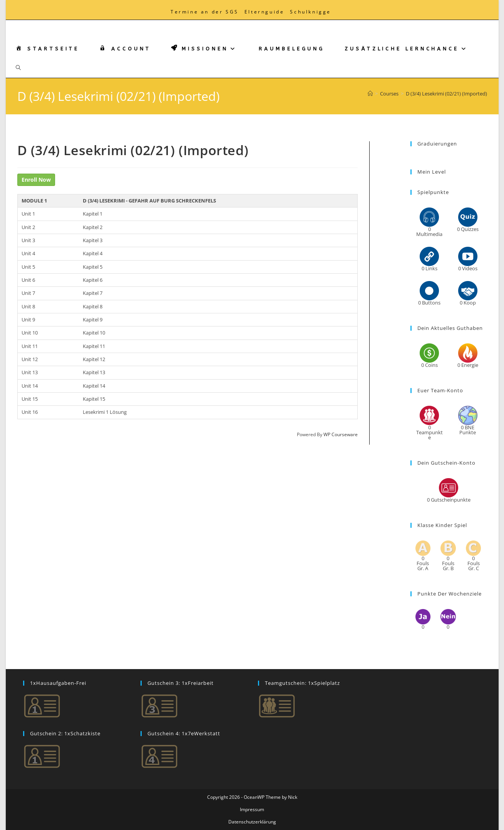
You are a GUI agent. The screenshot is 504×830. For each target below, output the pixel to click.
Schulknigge (311, 12)
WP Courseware (341, 434)
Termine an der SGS (205, 12)
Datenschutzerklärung (252, 822)
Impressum (252, 809)
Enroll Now (36, 180)
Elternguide (265, 12)
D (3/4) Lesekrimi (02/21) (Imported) (446, 94)
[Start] (370, 94)
